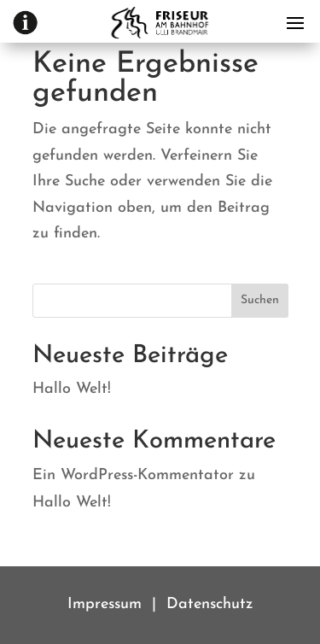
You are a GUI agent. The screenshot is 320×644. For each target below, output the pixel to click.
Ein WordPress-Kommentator (133, 475)
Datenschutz (210, 604)
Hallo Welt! (72, 389)
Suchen (260, 300)
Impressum (105, 604)
